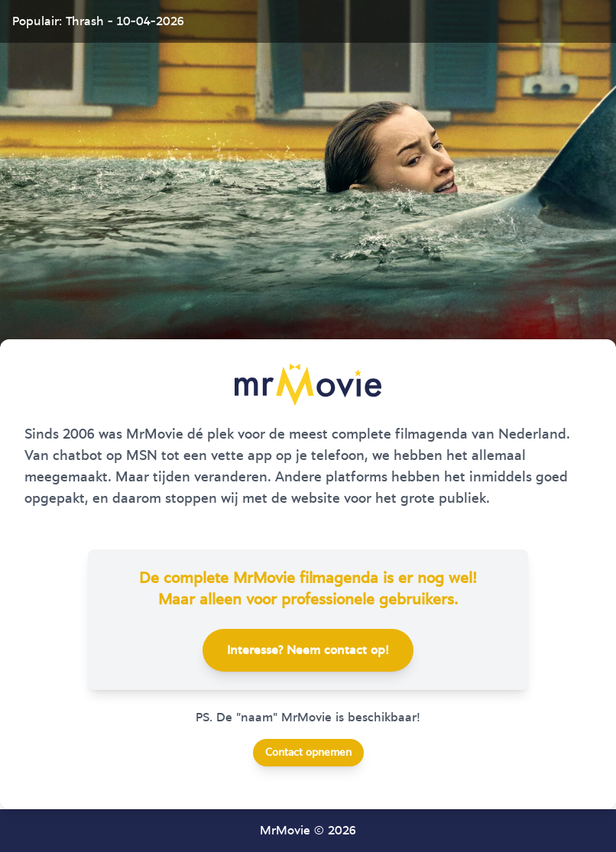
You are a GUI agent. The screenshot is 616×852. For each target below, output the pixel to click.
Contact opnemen (308, 753)
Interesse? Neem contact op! (308, 650)
